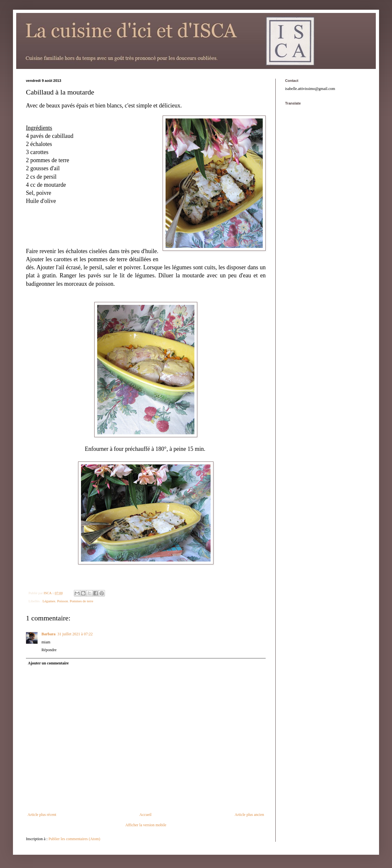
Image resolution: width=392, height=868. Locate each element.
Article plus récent (42, 815)
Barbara (48, 634)
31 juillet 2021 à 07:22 (75, 634)
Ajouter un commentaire (48, 663)
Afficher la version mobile (146, 825)
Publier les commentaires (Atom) (75, 839)
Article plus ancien (249, 815)
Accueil (145, 815)
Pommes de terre (81, 601)
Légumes (49, 601)
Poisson (63, 601)
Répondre (49, 650)
